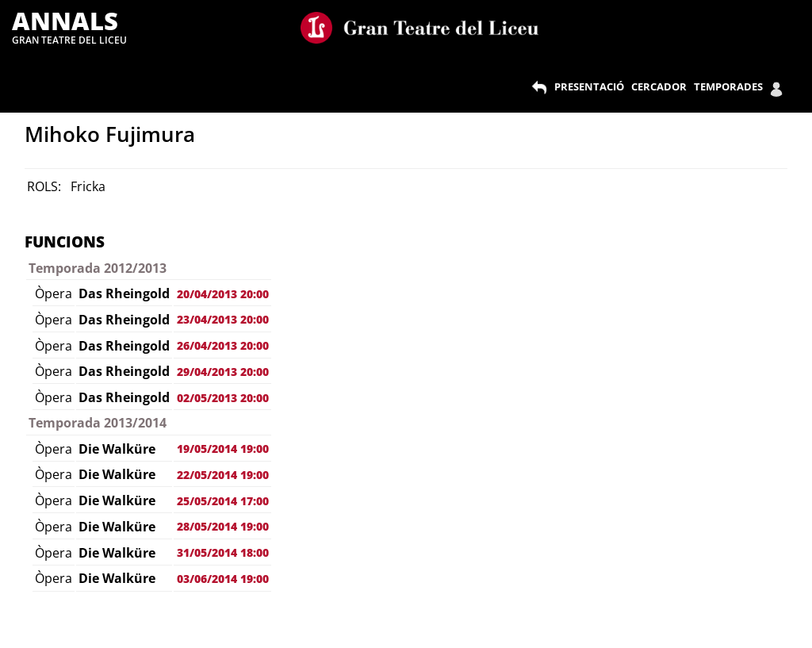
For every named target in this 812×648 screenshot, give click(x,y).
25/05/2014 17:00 (223, 501)
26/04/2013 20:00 (223, 345)
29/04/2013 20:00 (223, 372)
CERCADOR (659, 86)
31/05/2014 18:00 (223, 552)
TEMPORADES (728, 86)
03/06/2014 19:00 (223, 579)
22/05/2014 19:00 (223, 475)
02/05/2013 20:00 (223, 398)
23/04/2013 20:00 (223, 319)
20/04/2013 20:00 (223, 294)
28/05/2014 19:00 (223, 526)
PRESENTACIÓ (589, 86)
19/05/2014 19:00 (223, 449)
